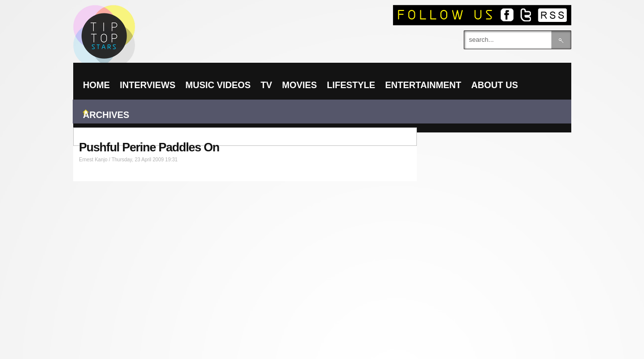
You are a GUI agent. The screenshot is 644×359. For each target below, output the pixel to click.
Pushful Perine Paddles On (149, 147)
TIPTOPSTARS (143, 18)
